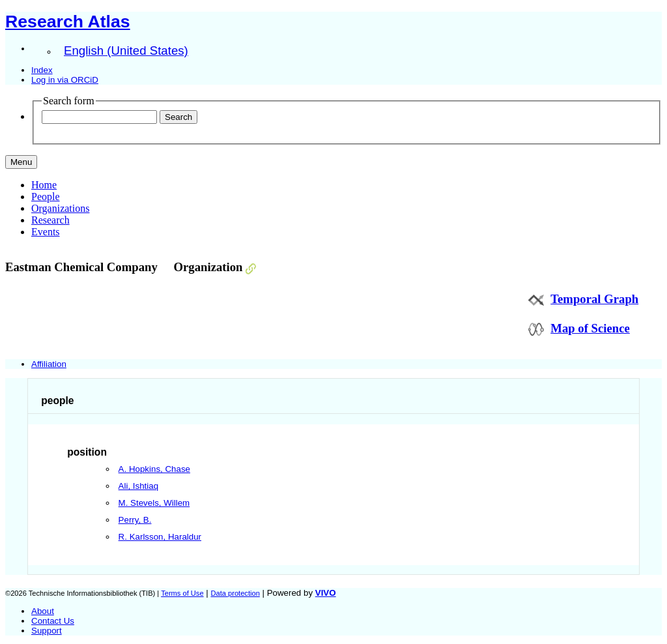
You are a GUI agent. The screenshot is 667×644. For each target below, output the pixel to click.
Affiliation (49, 364)
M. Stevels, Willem (154, 503)
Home (44, 185)
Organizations (60, 208)
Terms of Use (182, 593)
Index (42, 70)
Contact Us (53, 621)
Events (46, 232)
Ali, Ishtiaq (139, 486)
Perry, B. (135, 520)
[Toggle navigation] (21, 162)
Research (50, 220)
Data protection (235, 593)
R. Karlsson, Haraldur (160, 537)
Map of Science (590, 328)
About (43, 611)
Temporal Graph (594, 299)
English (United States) (126, 51)
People (46, 197)
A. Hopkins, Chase (154, 469)
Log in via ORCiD (65, 80)
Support (47, 631)
